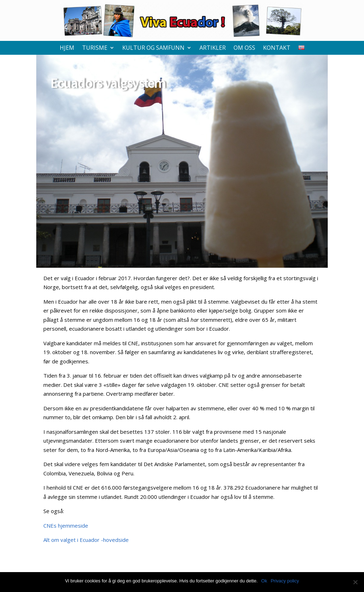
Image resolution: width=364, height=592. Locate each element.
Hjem (67, 48)
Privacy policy (285, 581)
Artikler (213, 48)
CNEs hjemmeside (66, 526)
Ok (264, 581)
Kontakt (277, 48)
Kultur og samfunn (153, 48)
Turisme (95, 48)
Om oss (244, 48)
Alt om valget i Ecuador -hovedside (86, 540)
